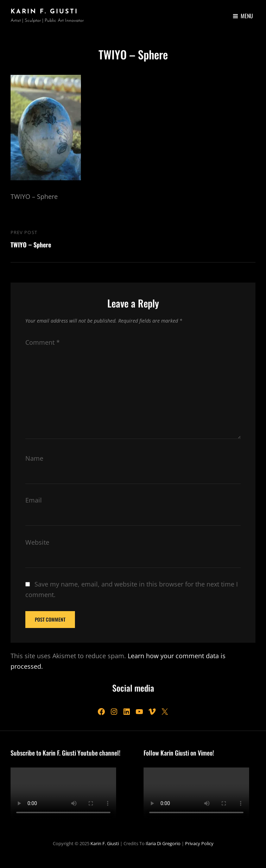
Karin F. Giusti (44, 12)
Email (34, 500)
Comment (43, 342)
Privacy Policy (199, 843)
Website (37, 542)
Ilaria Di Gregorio (163, 843)
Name (34, 458)
